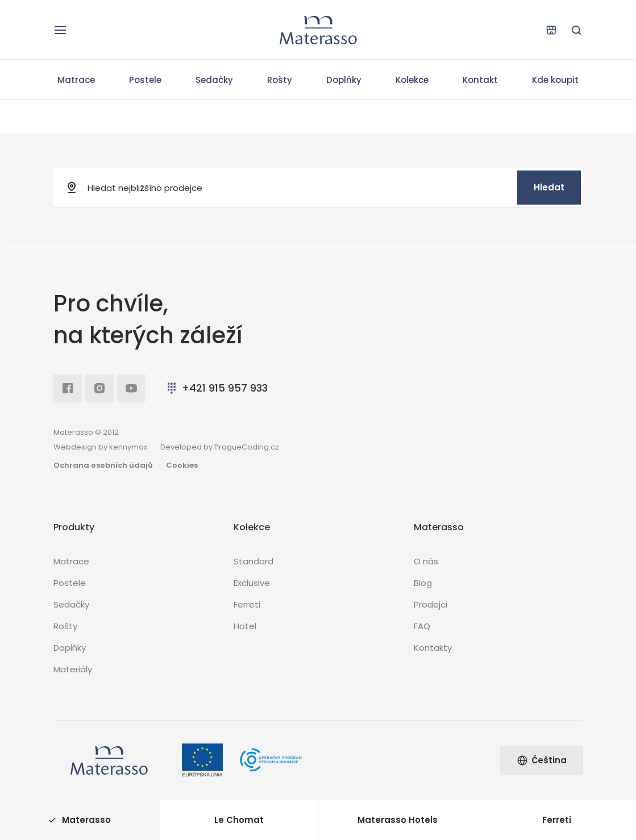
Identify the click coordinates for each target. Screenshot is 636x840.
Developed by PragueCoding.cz (220, 447)
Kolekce (412, 80)
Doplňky (344, 80)
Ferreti (247, 604)
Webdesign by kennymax (100, 447)
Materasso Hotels (398, 820)
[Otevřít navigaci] (60, 30)
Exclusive (252, 583)
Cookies (182, 465)
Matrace (76, 80)
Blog (423, 583)
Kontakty (433, 648)
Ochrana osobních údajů (103, 465)
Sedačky (214, 80)
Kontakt (480, 80)
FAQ (422, 626)
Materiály (73, 669)
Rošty (280, 80)
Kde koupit (555, 80)
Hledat (549, 187)
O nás (426, 561)
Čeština (542, 760)
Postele (145, 80)
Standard (253, 561)
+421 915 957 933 (216, 388)
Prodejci (431, 604)
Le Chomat (239, 820)
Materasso (80, 820)
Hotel (245, 626)
